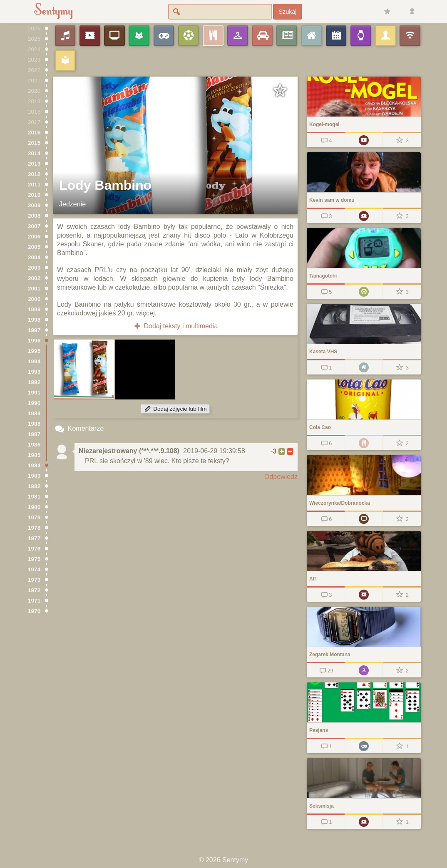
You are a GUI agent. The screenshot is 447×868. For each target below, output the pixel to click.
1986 (34, 445)
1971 (34, 601)
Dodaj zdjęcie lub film (175, 409)
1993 (34, 372)
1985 (34, 455)
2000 (34, 299)
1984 (34, 465)
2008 (34, 216)
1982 (34, 486)
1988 (34, 424)
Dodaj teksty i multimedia (175, 326)
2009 (34, 205)
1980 (34, 507)
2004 (34, 257)
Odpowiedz (281, 477)
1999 (34, 309)
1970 (34, 611)
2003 (34, 268)
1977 (34, 538)
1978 (34, 528)
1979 (34, 517)
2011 (34, 185)
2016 (34, 133)
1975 (34, 559)
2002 (34, 278)
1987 (34, 434)
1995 (34, 351)
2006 (34, 237)
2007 (34, 226)
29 (326, 671)
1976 (34, 549)
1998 (34, 320)
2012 (34, 174)
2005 (34, 247)
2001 (34, 289)
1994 (34, 361)
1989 (34, 413)
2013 (34, 164)
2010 (34, 195)
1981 (34, 497)
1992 (34, 382)
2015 (34, 143)
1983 (34, 476)
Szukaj (287, 12)
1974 (34, 569)
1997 (34, 330)
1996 (34, 341)
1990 (34, 403)
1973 (34, 580)
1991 (34, 393)
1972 (34, 590)
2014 (34, 153)
